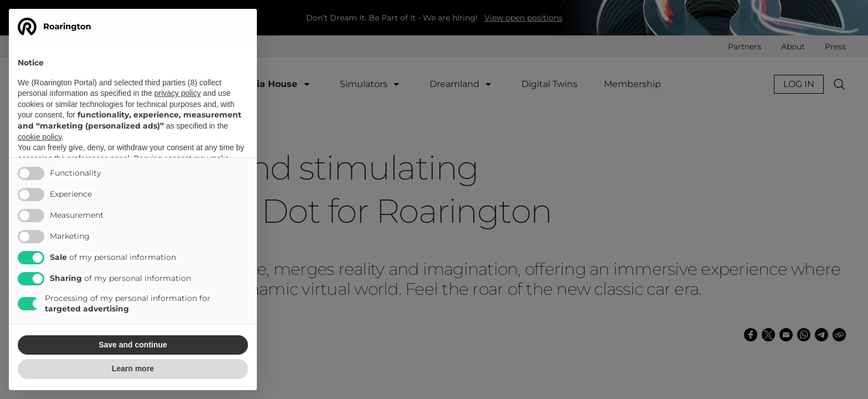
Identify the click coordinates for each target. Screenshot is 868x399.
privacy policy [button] (178, 93)
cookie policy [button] (40, 137)
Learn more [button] (133, 369)
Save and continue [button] (133, 345)
